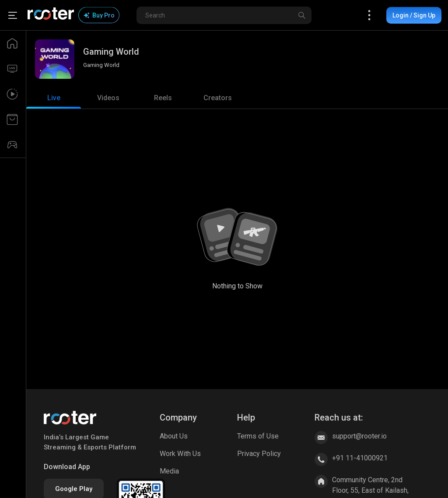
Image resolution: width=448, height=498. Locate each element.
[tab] (54, 98)
